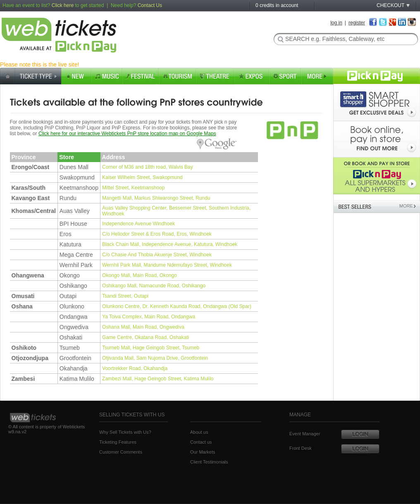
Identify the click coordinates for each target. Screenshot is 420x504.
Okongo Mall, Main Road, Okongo (140, 275)
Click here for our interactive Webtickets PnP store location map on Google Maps (127, 134)
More (317, 78)
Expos (252, 78)
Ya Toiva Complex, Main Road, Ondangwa (149, 317)
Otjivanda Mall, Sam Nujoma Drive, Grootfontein (155, 358)
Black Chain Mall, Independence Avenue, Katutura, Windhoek (170, 244)
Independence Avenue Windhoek (138, 224)
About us (199, 432)
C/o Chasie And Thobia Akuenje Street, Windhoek (157, 255)
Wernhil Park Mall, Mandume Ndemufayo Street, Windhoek (167, 265)
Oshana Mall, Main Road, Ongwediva (143, 327)
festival (141, 78)
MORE (407, 206)
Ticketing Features (118, 442)
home (8, 78)
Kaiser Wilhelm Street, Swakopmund (142, 177)
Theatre (215, 78)
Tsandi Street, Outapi (125, 296)
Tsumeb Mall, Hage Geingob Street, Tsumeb (151, 348)
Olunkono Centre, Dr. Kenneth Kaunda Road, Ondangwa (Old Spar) (177, 306)
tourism (177, 78)
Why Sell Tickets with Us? (125, 432)
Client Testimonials (209, 462)
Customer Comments (121, 452)
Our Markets (203, 452)
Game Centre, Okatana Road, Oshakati (146, 337)
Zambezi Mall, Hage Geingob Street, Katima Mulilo (158, 379)
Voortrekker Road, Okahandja (135, 368)
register (357, 23)
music (107, 78)
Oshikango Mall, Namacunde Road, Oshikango (154, 286)
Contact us (201, 442)
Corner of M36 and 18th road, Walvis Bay (148, 167)
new (76, 78)
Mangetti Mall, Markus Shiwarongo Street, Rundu (156, 198)
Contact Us (150, 5)
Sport (285, 78)
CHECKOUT (390, 5)
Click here (63, 5)
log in (336, 23)
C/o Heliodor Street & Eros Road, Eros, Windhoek (157, 234)
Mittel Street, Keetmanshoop (133, 188)
